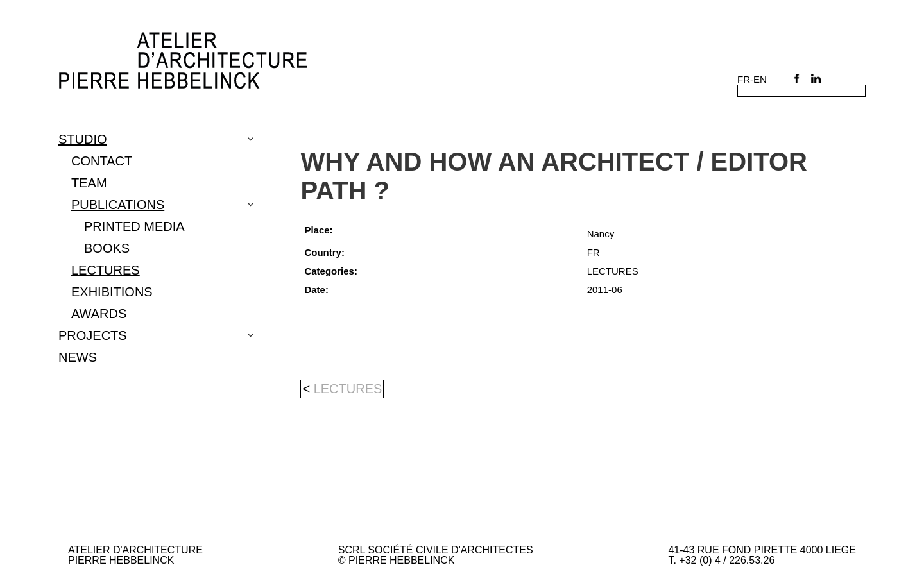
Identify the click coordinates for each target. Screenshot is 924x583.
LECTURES (106, 270)
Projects (93, 335)
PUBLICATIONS (118, 205)
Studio (83, 139)
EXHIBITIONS (112, 292)
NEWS (78, 357)
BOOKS (107, 248)
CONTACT (102, 161)
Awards (99, 314)
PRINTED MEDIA (134, 226)
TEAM (89, 183)
